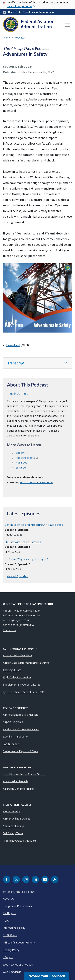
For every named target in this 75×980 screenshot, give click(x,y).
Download (13, 345)
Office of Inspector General (19, 942)
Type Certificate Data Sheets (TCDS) (24, 692)
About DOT (9, 899)
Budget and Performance (18, 906)
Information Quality (14, 928)
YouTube (21, 468)
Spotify (22, 453)
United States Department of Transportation (32, 12)
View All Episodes (17, 576)
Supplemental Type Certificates (22, 685)
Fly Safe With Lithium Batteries (23, 542)
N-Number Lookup (13, 826)
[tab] (37, 363)
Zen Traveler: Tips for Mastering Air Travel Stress (34, 525)
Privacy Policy (11, 950)
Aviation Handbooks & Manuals (21, 729)
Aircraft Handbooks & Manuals (21, 715)
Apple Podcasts (27, 458)
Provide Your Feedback (46, 976)
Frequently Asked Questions (20, 841)
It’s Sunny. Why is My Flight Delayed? (26, 559)
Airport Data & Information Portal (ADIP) (26, 663)
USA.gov (8, 957)
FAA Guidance (11, 744)
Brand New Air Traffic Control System (25, 774)
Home (7, 38)
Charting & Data (12, 670)
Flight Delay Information (17, 677)
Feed (22, 463)
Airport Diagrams (13, 722)
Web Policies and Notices (18, 965)
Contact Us (9, 630)
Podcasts (20, 38)
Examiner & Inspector (15, 737)
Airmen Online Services (17, 819)
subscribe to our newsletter (36, 482)
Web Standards (12, 972)
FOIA (6, 921)
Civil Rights (9, 913)
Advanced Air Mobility (16, 781)
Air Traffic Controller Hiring (18, 789)
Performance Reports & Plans (20, 751)
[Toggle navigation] (68, 25)
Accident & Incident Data (17, 655)
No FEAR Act (10, 935)
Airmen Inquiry (11, 811)
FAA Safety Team (13, 833)
